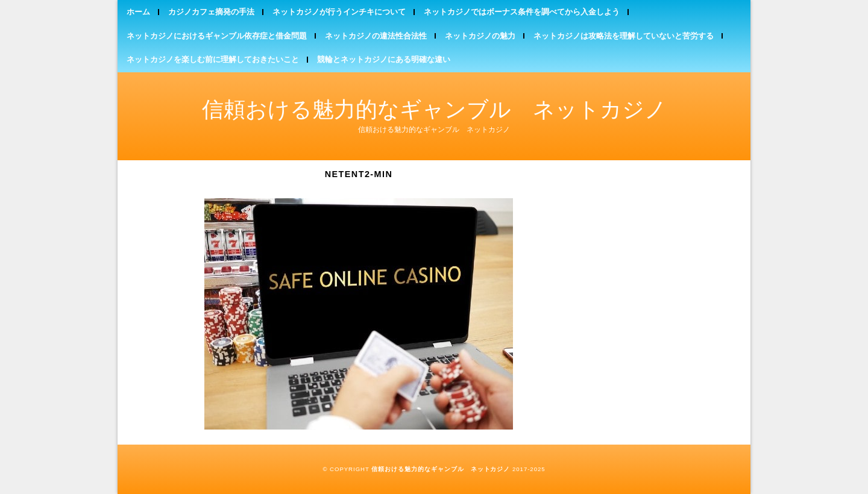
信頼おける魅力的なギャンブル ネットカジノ (434, 109)
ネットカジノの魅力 (480, 36)
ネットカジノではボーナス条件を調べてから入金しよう (522, 12)
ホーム (138, 12)
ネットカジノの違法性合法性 (376, 36)
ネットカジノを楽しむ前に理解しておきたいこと (213, 59)
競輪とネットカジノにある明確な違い (384, 59)
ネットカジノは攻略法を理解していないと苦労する (624, 36)
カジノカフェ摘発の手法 (211, 12)
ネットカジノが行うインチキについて (339, 12)
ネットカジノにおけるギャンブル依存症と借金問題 (217, 36)
